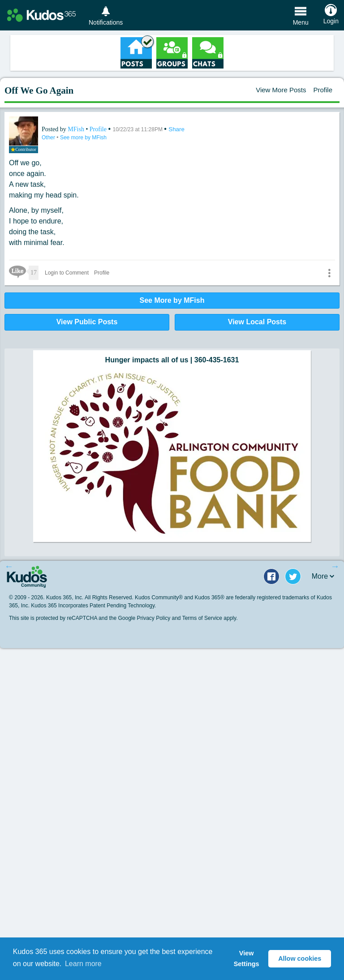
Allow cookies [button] (300, 959)
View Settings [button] (247, 959)
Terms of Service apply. (210, 618)
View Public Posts (87, 322)
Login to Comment (67, 273)
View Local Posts (257, 322)
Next (335, 566)
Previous (9, 566)
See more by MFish (83, 138)
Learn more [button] (83, 964)
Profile (323, 90)
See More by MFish (172, 300)
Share (176, 129)
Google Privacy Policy (144, 618)
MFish (77, 129)
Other (49, 138)
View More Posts (281, 90)
